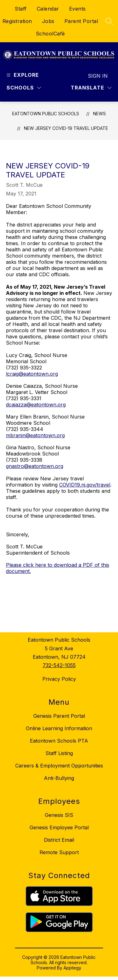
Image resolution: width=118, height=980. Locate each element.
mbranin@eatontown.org (35, 435)
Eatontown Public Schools (46, 114)
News (99, 114)
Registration (17, 21)
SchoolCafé (50, 34)
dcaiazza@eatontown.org (36, 405)
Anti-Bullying (59, 778)
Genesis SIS (59, 815)
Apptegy (72, 968)
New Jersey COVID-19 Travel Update (66, 128)
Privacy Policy (59, 679)
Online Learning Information (59, 728)
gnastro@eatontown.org (35, 466)
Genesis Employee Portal (59, 827)
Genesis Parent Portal (59, 716)
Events (78, 9)
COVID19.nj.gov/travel (85, 485)
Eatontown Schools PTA (59, 741)
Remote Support (59, 852)
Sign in (98, 76)
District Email (59, 840)
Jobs (48, 21)
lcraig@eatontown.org (32, 374)
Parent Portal (81, 21)
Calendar (48, 9)
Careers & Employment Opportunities (59, 766)
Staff (21, 9)
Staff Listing (59, 753)
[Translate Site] (91, 88)
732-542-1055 (59, 665)
